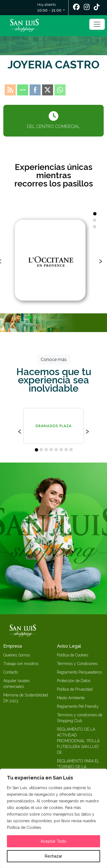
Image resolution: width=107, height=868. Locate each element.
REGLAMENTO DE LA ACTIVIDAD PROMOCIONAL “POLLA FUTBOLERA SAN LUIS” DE (78, 741)
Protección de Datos (74, 681)
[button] (95, 213)
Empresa (13, 646)
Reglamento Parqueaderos (79, 672)
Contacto (11, 672)
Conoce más (54, 360)
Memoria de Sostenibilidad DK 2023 (26, 698)
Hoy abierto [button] (50, 8)
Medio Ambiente (71, 698)
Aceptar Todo (53, 841)
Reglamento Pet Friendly (78, 706)
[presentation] (101, 260)
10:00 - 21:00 (49, 10)
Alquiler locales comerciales (16, 684)
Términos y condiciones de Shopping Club (80, 718)
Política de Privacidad (75, 689)
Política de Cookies (73, 655)
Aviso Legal (69, 646)
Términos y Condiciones (77, 664)
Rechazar (53, 856)
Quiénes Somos (17, 655)
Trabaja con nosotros (21, 664)
